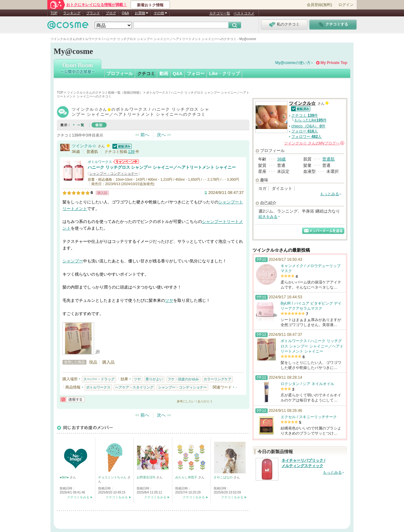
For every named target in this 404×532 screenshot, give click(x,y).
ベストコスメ (244, 13)
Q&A (125, 13)
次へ (161, 135)
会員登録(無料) (319, 5)
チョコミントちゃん (113, 477)
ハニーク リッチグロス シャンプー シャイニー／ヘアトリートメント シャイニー (162, 167)
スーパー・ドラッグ (99, 379)
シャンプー (229, 202)
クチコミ (146, 73)
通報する (72, 399)
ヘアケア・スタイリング (134, 387)
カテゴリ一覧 (220, 13)
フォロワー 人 (306, 137)
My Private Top (334, 63)
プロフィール (120, 73)
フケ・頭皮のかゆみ (183, 379)
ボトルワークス (100, 162)
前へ (145, 135)
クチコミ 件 (305, 115)
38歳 (281, 159)
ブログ (111, 13)
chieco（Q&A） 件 (308, 126)
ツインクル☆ (84, 146)
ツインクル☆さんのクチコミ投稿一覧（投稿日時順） (105, 93)
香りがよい (154, 379)
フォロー (196, 73)
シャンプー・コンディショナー (114, 173)
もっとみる (330, 194)
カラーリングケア (217, 379)
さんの (314, 143)
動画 (164, 73)
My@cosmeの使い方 (293, 63)
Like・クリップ (224, 73)
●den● (65, 477)
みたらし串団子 (187, 477)
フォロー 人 (305, 131)
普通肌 (328, 159)
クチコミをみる (78, 497)
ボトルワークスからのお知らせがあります (126, 162)
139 (131, 152)
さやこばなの (224, 477)
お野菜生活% (146, 477)
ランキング (72, 13)
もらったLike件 (310, 120)
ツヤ (169, 300)
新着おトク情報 (150, 5)
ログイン (346, 5)
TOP (54, 13)
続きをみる (268, 217)
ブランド (93, 13)
